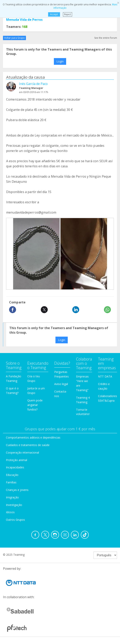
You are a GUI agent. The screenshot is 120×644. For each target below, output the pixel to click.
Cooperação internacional (22, 452)
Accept (54, 14)
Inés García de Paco (33, 84)
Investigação (14, 505)
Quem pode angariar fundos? (35, 405)
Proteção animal (17, 460)
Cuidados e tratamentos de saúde (28, 445)
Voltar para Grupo (14, 38)
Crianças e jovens (17, 490)
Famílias (11, 482)
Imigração (12, 497)
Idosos (10, 512)
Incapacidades (15, 467)
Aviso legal (61, 384)
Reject (68, 14)
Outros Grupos (15, 520)
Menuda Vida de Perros (24, 20)
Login (60, 61)
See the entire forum (106, 38)
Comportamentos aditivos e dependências (33, 437)
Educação (12, 475)
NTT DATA (105, 376)
